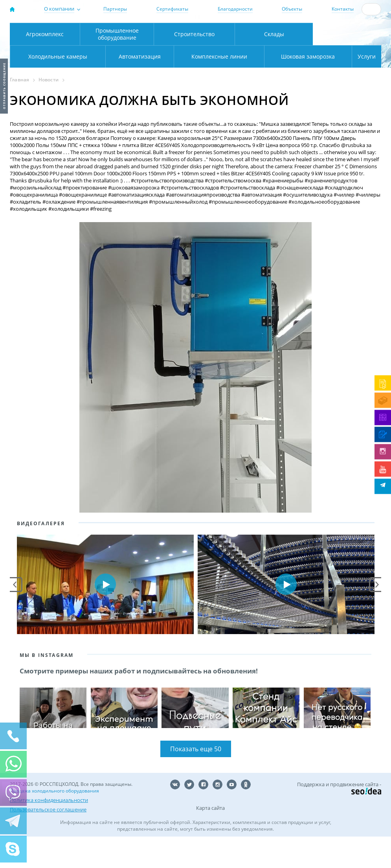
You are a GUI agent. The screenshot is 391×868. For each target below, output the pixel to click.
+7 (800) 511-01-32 (346, 33)
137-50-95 (346, 26)
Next (376, 616)
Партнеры (115, 9)
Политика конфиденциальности (49, 831)
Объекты (292, 9)
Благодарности (235, 9)
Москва (120, 32)
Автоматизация (56, 87)
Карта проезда (137, 48)
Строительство (194, 65)
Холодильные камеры (347, 65)
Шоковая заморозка (283, 87)
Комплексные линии (163, 87)
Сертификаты (172, 9)
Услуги (362, 87)
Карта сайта (210, 839)
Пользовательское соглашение (48, 841)
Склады (274, 65)
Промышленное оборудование (117, 65)
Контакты (343, 9)
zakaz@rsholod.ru (350, 40)
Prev (15, 616)
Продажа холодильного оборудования (54, 822)
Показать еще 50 (196, 780)
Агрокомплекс (45, 65)
